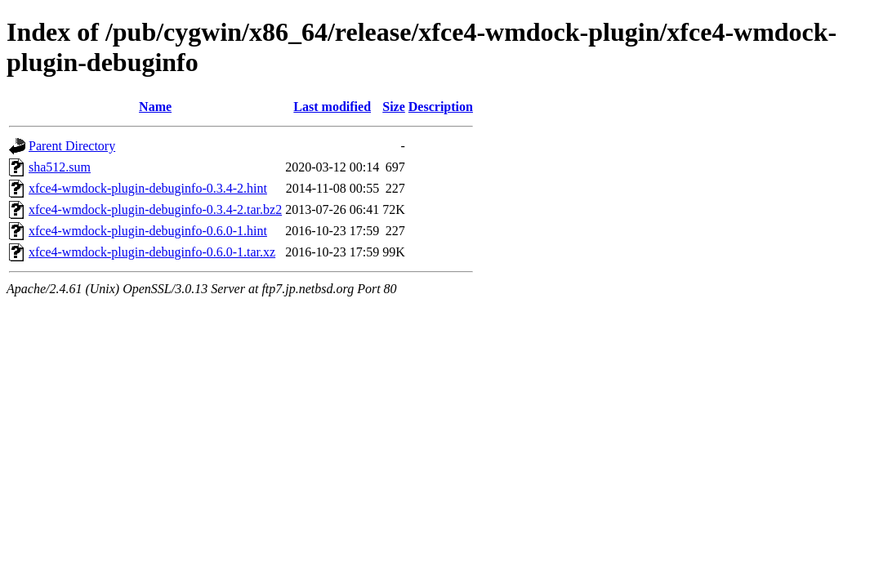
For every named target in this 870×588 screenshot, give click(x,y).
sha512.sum (60, 167)
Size (394, 107)
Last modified (332, 107)
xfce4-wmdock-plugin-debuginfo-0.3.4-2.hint (148, 188)
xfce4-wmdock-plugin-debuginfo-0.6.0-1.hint (148, 231)
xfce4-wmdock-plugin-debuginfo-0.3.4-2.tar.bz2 (155, 209)
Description (441, 107)
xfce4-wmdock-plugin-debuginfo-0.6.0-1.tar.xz (152, 252)
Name (155, 107)
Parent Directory (72, 146)
